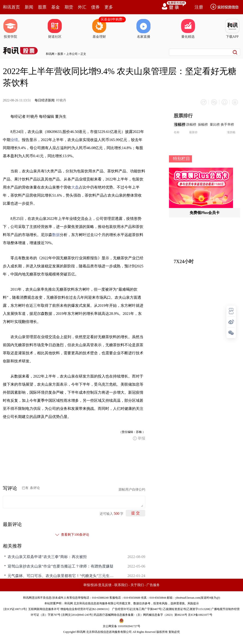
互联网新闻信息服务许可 (44, 609)
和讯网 (50, 54)
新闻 (29, 7)
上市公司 (72, 54)
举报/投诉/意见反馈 (98, 585)
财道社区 (55, 29)
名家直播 (144, 29)
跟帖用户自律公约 (132, 490)
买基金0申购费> (112, 19)
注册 (199, 7)
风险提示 (193, 603)
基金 (56, 7)
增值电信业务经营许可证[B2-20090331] (85, 609)
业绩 (14, 140)
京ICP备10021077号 (200, 615)
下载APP (232, 29)
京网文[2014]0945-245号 (77, 615)
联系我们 (121, 585)
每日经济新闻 (45, 100)
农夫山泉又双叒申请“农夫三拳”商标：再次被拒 (47, 557)
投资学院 (10, 29)
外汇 (82, 7)
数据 (56, 235)
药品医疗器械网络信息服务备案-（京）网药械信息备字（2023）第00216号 (140, 615)
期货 (69, 7)
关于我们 (137, 585)
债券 (95, 7)
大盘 (75, 187)
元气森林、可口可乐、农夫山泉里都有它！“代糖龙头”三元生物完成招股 (62, 576)
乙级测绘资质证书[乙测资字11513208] (187, 609)
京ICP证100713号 (15, 609)
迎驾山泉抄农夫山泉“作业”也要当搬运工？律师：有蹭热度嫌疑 (61, 566)
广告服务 (153, 585)
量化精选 (188, 29)
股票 (42, 7)
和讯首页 (11, 7)
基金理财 (99, 29)
